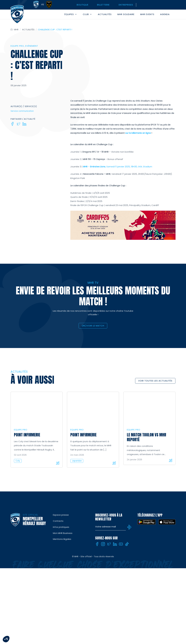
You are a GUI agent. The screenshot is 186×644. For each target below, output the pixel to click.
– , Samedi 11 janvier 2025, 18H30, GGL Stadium (118, 167)
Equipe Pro (17, 46)
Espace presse (61, 515)
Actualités (105, 14)
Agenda (165, 14)
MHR (16, 29)
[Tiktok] (127, 544)
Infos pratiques (61, 527)
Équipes (71, 14)
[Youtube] (121, 544)
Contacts (58, 521)
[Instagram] (103, 544)
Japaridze (77, 461)
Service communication (22, 111)
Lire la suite (58, 463)
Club (87, 14)
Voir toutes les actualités (155, 381)
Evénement (32, 46)
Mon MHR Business (63, 533)
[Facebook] (12, 124)
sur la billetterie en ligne (138, 133)
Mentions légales (62, 539)
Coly (18, 461)
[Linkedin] (24, 124)
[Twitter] (18, 124)
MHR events (147, 14)
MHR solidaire (126, 14)
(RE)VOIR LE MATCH (93, 326)
